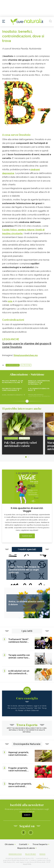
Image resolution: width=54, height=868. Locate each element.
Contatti (23, 844)
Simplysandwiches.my (26, 355)
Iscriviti (27, 815)
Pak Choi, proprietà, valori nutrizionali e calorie (13, 382)
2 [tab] (28, 457)
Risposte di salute (26, 848)
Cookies (42, 854)
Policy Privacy (31, 854)
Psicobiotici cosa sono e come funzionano (12, 389)
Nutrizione (26, 365)
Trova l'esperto (40, 844)
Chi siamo (9, 844)
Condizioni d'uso (15, 854)
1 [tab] (26, 457)
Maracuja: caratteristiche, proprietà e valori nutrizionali (39, 382)
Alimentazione (13, 365)
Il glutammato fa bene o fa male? (39, 389)
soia (10, 301)
